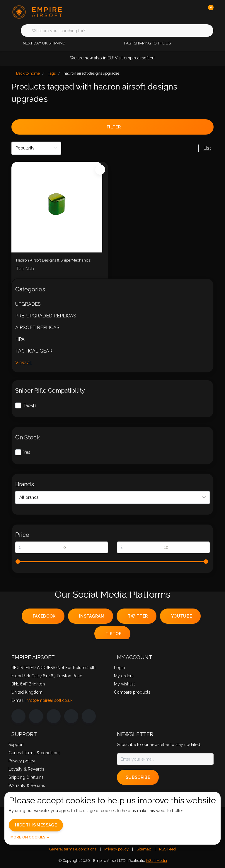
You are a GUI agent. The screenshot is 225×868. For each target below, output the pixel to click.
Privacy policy (116, 849)
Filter (114, 127)
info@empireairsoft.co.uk (49, 700)
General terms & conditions (73, 849)
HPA (20, 339)
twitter (138, 616)
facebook (44, 616)
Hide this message (36, 825)
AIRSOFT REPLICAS (37, 328)
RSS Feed (167, 849)
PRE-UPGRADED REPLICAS (46, 316)
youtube (181, 616)
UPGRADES (28, 304)
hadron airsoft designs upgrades (92, 73)
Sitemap (144, 849)
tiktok (114, 634)
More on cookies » (30, 837)
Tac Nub (25, 269)
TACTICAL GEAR (34, 351)
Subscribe (138, 777)
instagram (92, 616)
